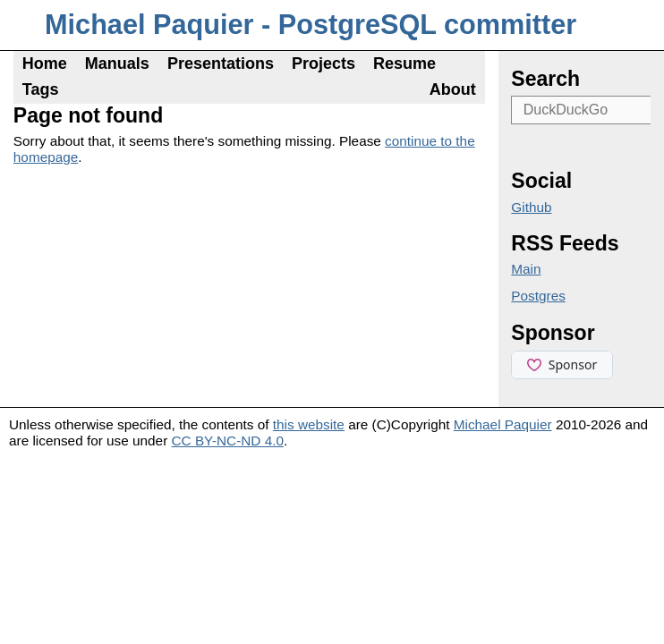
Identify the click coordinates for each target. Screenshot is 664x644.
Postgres (538, 296)
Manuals (117, 64)
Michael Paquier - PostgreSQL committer (311, 25)
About (453, 89)
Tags (41, 89)
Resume (404, 64)
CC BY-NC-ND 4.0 (228, 441)
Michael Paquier (503, 424)
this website (309, 424)
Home (45, 64)
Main (526, 269)
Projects (323, 64)
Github (531, 207)
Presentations (221, 64)
